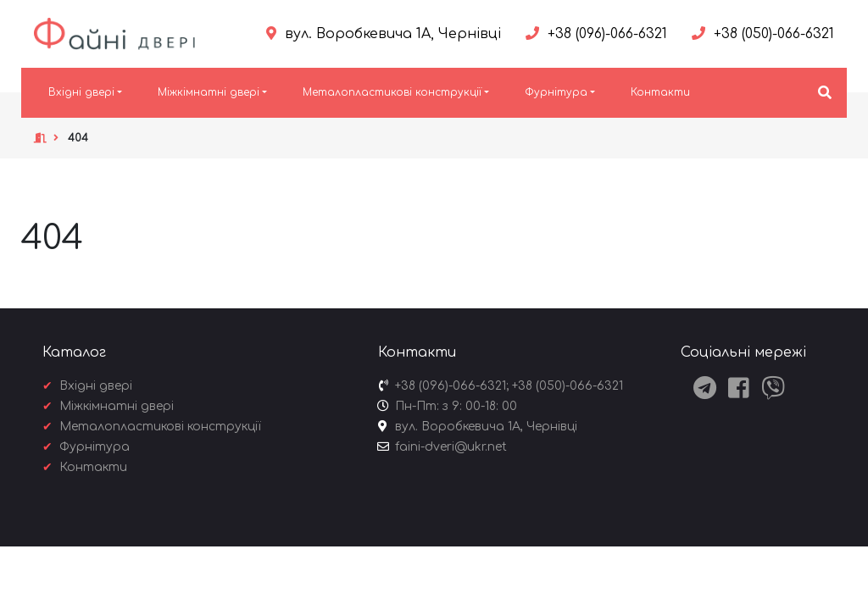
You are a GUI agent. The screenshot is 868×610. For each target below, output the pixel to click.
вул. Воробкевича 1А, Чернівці (486, 427)
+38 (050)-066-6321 (568, 386)
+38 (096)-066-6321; (452, 386)
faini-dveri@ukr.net (451, 447)
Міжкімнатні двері (209, 92)
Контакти (660, 92)
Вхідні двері (81, 92)
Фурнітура (556, 92)
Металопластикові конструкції (392, 92)
